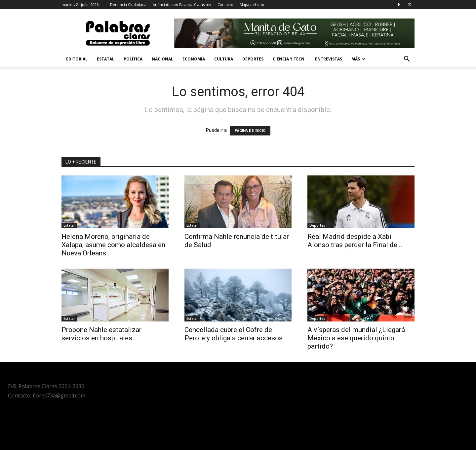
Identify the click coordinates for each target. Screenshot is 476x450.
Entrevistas (329, 59)
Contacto (225, 4)
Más (358, 59)
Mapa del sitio (252, 4)
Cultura (224, 59)
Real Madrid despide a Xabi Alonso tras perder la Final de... (355, 241)
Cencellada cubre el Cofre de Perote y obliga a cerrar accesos (234, 334)
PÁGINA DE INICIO (250, 131)
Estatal (106, 59)
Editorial (77, 59)
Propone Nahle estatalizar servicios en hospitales (101, 334)
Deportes (253, 59)
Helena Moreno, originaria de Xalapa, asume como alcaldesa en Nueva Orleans (113, 245)
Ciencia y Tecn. (289, 59)
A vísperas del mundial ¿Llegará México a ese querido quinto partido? (356, 338)
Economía (194, 59)
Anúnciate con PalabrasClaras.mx (182, 4)
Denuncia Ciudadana (128, 4)
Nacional (162, 59)
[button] (407, 60)
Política (133, 59)
